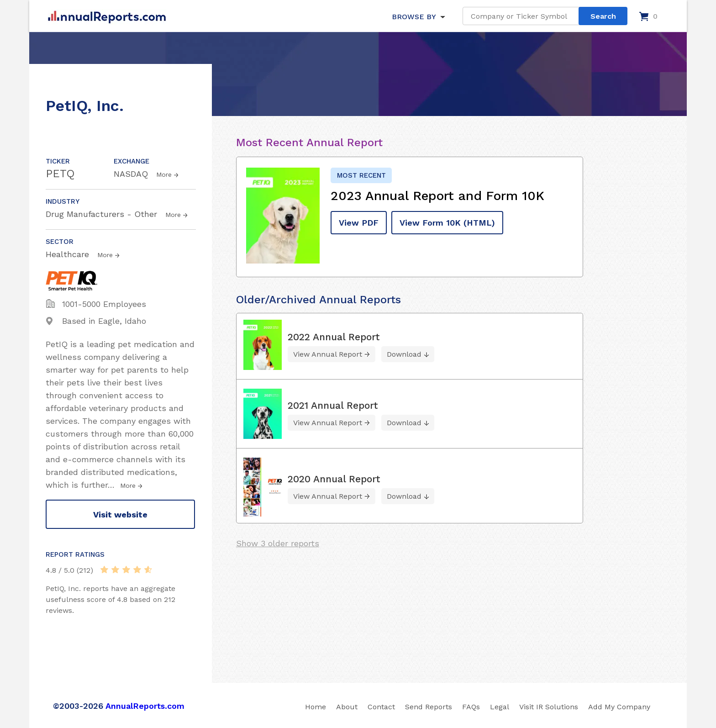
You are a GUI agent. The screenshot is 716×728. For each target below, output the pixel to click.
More (164, 174)
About (347, 707)
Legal (500, 707)
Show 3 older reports (278, 543)
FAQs (471, 707)
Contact (381, 707)
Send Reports (429, 707)
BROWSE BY (414, 17)
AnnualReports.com (145, 706)
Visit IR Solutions (549, 707)
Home (316, 707)
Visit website (120, 514)
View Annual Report (328, 354)
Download (404, 354)
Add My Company (619, 707)
